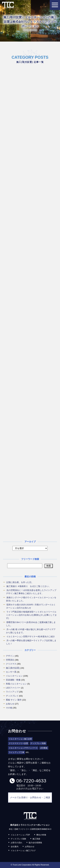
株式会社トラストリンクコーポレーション (8, 5)
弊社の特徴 (41, 835)
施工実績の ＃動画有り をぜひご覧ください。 (29, 586)
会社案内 (15, 847)
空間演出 (10, 660)
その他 (9, 708)
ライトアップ (12, 692)
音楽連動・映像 (13, 680)
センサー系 (11, 672)
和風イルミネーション (16, 684)
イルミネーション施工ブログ (23, 851)
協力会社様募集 (35, 843)
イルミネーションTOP (20, 835)
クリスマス (11, 664)
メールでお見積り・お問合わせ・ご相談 (30, 797)
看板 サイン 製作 (14, 700)
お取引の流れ (16, 843)
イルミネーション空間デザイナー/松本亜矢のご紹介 (31, 637)
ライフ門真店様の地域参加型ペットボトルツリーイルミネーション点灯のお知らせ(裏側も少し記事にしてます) (31, 615)
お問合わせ (30, 847)
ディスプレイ (12, 696)
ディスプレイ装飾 (18, 839)
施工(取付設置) (13, 668)
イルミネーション (14, 676)
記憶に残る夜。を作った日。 (20, 582)
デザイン (10, 656)
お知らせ (10, 704)
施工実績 (36, 839)
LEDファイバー (13, 688)
